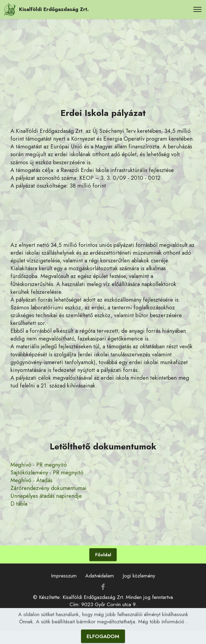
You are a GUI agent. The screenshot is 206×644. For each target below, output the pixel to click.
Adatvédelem (100, 576)
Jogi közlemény (139, 576)
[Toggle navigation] (198, 9)
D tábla (19, 504)
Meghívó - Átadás (31, 480)
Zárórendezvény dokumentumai (49, 488)
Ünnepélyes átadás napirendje (46, 496)
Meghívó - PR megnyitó (39, 465)
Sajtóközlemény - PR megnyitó (47, 473)
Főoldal (103, 555)
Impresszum (64, 576)
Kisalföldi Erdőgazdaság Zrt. (54, 9)
